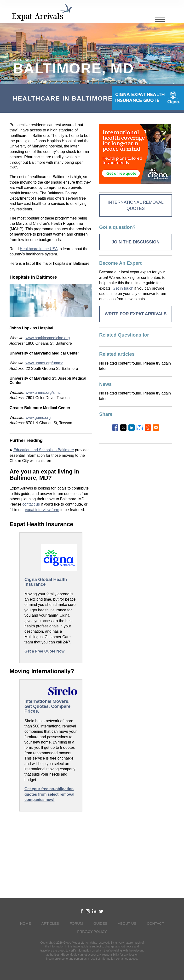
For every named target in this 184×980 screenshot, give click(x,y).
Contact (155, 923)
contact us (31, 504)
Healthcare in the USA (39, 249)
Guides (100, 923)
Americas (22, 60)
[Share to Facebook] (115, 428)
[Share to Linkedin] (132, 428)
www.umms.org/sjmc (43, 392)
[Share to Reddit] (148, 428)
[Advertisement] (51, 854)
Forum (76, 923)
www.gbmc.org (38, 418)
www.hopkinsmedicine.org (48, 338)
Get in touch (123, 288)
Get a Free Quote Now (44, 651)
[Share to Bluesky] (140, 428)
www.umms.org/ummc (44, 363)
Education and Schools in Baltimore (44, 450)
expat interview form (42, 510)
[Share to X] (123, 428)
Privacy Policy (92, 932)
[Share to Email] (156, 428)
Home (26, 923)
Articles (50, 923)
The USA (40, 60)
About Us (127, 923)
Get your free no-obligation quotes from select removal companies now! (49, 794)
